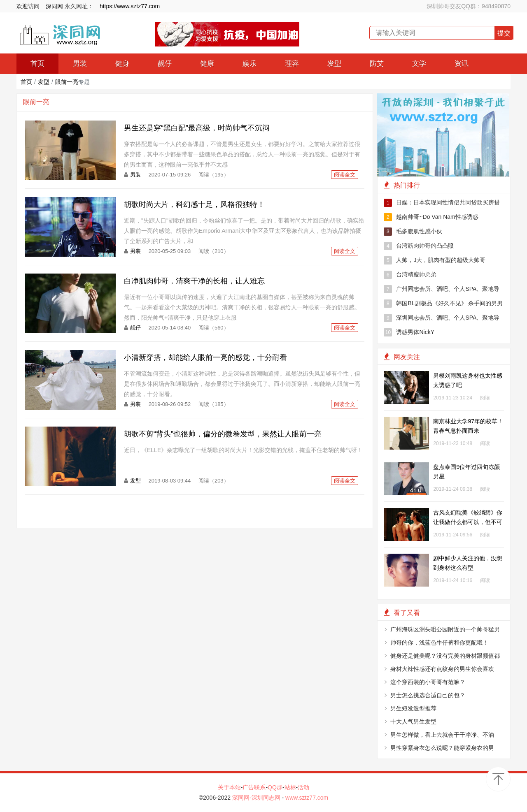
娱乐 (250, 64)
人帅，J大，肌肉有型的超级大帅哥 (435, 260)
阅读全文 (345, 175)
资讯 (462, 64)
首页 (37, 64)
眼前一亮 (67, 82)
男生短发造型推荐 (413, 708)
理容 (292, 64)
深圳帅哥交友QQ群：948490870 (469, 6)
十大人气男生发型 (413, 722)
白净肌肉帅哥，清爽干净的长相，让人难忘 (194, 281)
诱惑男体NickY (409, 332)
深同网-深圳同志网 (257, 798)
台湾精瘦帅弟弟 (410, 275)
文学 (419, 64)
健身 (122, 64)
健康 (207, 64)
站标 (290, 787)
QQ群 (275, 787)
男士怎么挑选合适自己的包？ (428, 695)
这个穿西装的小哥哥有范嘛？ (428, 682)
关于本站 (229, 787)
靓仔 (165, 64)
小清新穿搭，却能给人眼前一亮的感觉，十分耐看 (205, 357)
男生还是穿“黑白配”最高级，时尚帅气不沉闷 (197, 128)
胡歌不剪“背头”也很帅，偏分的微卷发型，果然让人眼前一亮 (223, 434)
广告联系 (254, 787)
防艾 (377, 64)
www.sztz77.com (307, 798)
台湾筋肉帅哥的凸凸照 (419, 246)
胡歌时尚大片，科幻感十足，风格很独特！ (194, 204)
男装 (80, 64)
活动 (303, 787)
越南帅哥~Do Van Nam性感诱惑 (431, 217)
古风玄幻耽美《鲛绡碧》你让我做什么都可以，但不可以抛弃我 (468, 522)
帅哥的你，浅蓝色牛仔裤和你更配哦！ (439, 643)
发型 (334, 64)
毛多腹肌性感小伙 (413, 232)
